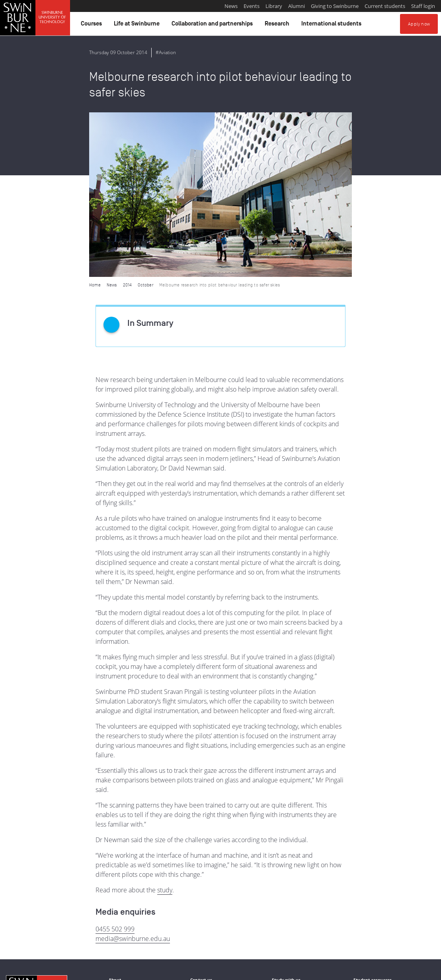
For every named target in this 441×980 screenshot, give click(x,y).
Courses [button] (93, 25)
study (165, 725)
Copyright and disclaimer (66, 971)
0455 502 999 (115, 764)
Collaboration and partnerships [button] (213, 25)
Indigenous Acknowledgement (36, 930)
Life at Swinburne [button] (138, 25)
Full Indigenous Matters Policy (213, 939)
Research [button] (278, 25)
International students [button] (333, 25)
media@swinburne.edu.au (133, 774)
